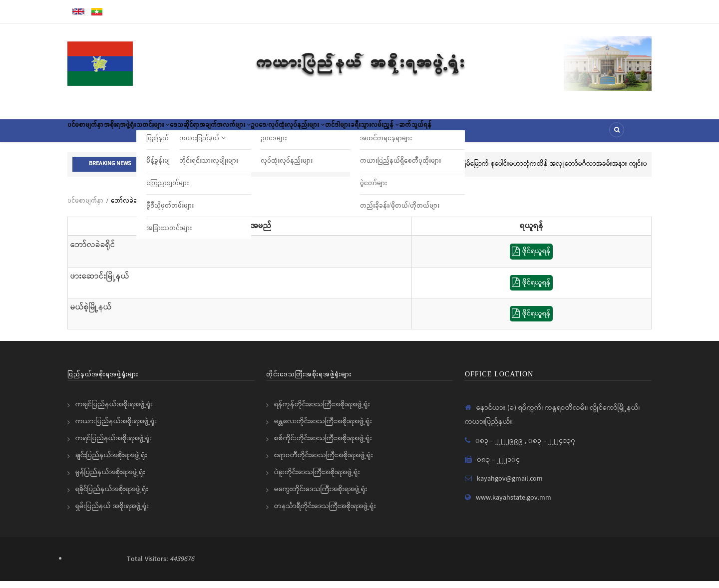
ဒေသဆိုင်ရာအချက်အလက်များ (261, 134)
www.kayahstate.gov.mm (514, 505)
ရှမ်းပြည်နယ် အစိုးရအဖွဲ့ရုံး (112, 513)
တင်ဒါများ (420, 134)
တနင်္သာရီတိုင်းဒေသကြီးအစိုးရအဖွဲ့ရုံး (325, 513)
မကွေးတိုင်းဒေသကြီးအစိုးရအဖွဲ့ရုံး (321, 496)
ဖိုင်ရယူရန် (531, 259)
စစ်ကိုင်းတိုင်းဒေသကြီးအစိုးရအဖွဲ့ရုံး (323, 445)
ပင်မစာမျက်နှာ (92, 134)
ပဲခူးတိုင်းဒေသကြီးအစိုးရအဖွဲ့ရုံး (317, 479)
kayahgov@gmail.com (510, 486)
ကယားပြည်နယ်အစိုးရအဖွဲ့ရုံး (116, 428)
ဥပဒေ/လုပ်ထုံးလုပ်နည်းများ (357, 134)
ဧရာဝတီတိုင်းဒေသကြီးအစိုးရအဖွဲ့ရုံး (324, 462)
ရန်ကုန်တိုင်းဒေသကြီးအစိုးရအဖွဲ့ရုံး (322, 411)
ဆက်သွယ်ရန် (527, 134)
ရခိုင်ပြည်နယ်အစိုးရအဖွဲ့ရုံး (112, 496)
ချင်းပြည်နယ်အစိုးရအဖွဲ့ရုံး (111, 462)
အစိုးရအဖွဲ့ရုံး (140, 134)
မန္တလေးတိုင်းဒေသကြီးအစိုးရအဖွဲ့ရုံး (323, 428)
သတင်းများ (187, 134)
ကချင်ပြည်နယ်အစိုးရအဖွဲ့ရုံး (114, 411)
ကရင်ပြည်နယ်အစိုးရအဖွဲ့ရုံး (114, 445)
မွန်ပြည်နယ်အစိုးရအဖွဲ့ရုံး (110, 479)
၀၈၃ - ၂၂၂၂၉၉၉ (500, 448)
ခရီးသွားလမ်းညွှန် (471, 134)
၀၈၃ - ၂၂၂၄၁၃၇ (552, 448)
